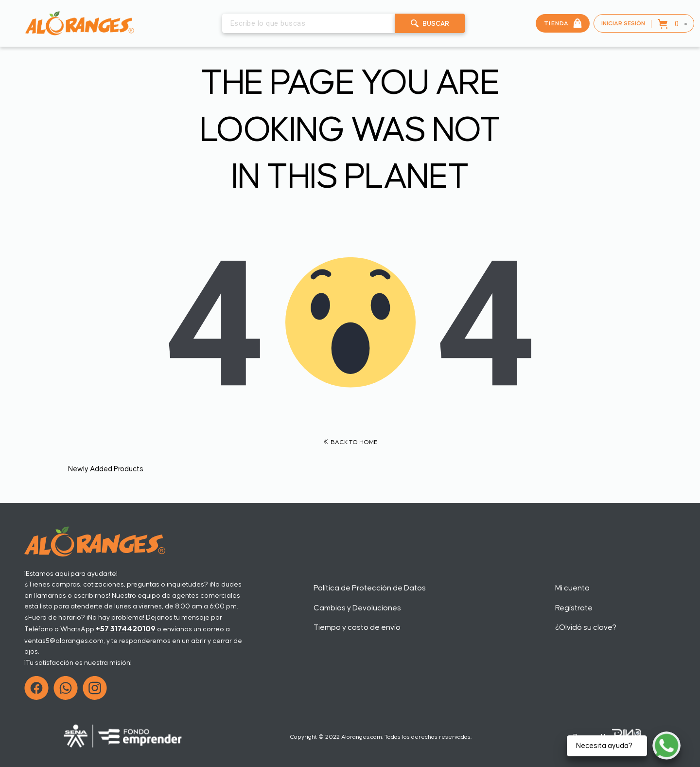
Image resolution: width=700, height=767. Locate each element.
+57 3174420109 (126, 629)
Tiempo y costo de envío (357, 627)
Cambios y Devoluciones (357, 608)
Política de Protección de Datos (370, 588)
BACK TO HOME (350, 442)
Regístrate (574, 608)
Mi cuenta (572, 588)
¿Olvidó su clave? (586, 627)
